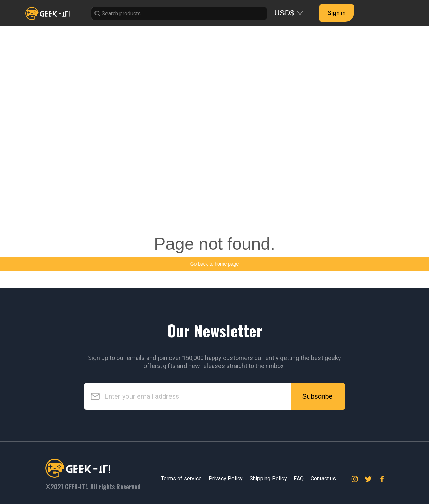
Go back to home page (215, 264)
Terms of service (181, 478)
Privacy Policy (226, 478)
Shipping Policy (268, 478)
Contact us (323, 478)
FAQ (299, 478)
